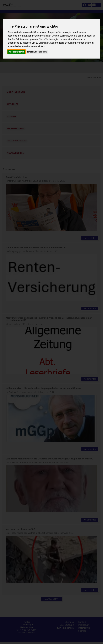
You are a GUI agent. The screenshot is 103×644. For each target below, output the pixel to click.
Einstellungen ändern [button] (37, 52)
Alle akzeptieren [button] (16, 52)
